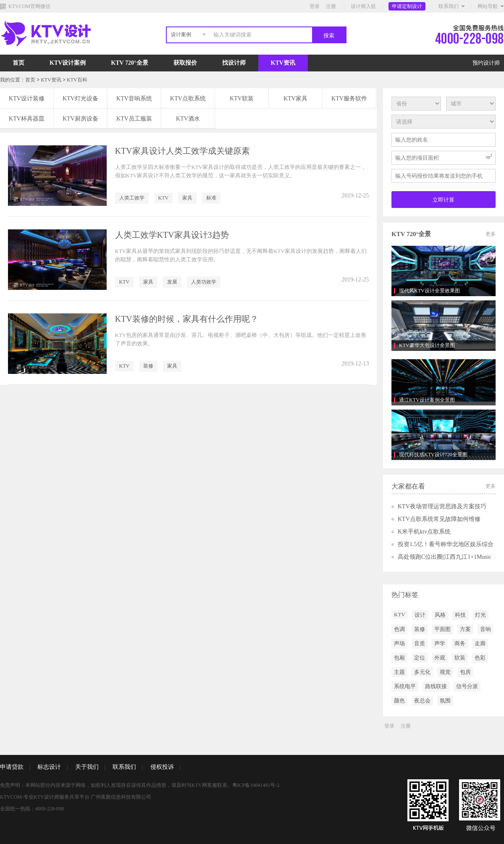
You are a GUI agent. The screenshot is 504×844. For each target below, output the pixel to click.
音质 (420, 643)
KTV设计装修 (27, 99)
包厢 (399, 658)
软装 (460, 658)
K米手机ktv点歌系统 (424, 532)
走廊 (480, 643)
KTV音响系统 (134, 99)
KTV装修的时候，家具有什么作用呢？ (187, 319)
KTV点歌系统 (188, 99)
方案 (465, 629)
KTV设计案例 (68, 63)
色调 (399, 629)
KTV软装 (242, 99)
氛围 (445, 701)
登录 (315, 6)
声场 (399, 643)
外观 (440, 658)
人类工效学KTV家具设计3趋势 (172, 235)
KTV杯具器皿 (27, 119)
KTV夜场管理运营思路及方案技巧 (442, 506)
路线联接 (436, 686)
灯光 (480, 615)
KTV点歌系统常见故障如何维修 (439, 519)
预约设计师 (486, 63)
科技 (460, 615)
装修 (148, 366)
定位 (420, 658)
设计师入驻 (363, 6)
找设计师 (234, 63)
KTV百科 (77, 80)
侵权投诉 (162, 767)
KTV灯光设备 (80, 99)
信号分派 (467, 686)
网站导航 (488, 6)
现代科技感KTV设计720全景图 (433, 455)
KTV (164, 198)
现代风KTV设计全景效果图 (429, 291)
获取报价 (185, 63)
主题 (399, 672)
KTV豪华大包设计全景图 (427, 345)
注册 (331, 6)
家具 (187, 198)
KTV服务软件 (349, 99)
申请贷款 (12, 767)
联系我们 (449, 6)
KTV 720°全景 (129, 63)
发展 (172, 282)
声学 (440, 643)
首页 (18, 63)
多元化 (422, 672)
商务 (460, 643)
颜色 (399, 701)
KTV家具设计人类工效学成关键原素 (182, 151)
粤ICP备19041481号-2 (256, 785)
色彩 (480, 658)
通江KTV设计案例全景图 (427, 400)
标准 (211, 198)
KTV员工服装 (134, 119)
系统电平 (405, 686)
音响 (486, 629)
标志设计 (49, 767)
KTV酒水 (188, 119)
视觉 (445, 672)
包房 (465, 672)
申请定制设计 (407, 6)
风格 (440, 615)
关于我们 (87, 767)
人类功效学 (204, 282)
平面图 (442, 629)
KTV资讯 (283, 63)
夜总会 (422, 701)
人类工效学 (132, 198)
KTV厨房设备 (80, 119)
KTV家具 (295, 99)
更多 (491, 234)
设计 (420, 615)
